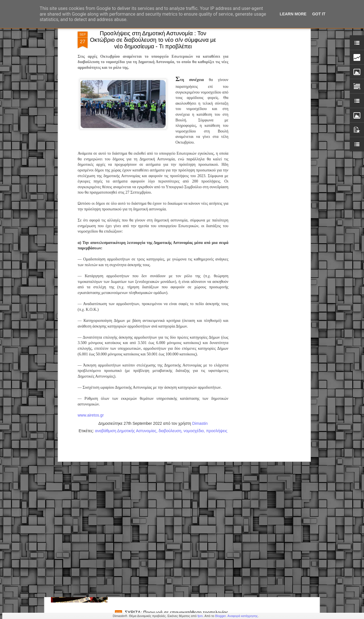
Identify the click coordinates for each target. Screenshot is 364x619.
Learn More (293, 14)
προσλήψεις (217, 341)
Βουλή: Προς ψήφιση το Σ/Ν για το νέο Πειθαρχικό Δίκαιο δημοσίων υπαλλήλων (175, 551)
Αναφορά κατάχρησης (243, 616)
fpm (200, 616)
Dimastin (200, 334)
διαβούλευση (170, 341)
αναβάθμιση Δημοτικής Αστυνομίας (126, 341)
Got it (319, 14)
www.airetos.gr (91, 326)
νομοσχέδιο (194, 341)
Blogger (220, 616)
